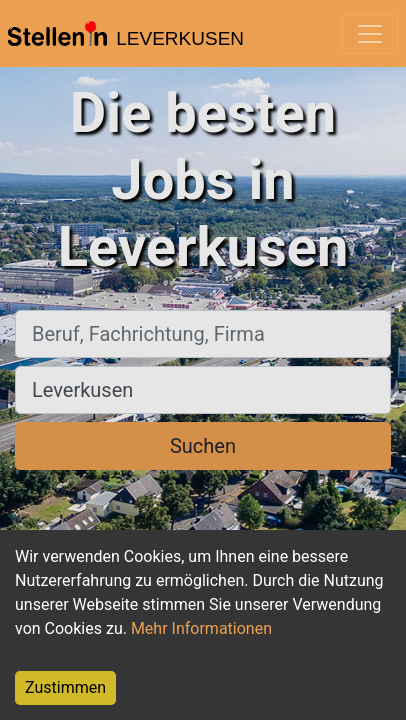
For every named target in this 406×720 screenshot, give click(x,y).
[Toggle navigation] (370, 34)
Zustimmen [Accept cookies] (65, 687)
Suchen (203, 446)
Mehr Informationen (201, 628)
